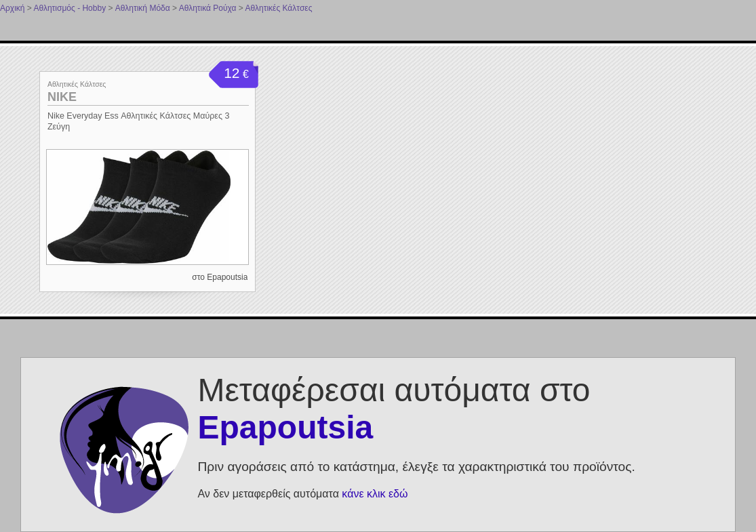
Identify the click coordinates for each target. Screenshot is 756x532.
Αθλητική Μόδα (143, 8)
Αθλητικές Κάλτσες (279, 8)
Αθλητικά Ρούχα (208, 8)
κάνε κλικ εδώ (375, 494)
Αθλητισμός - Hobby (69, 8)
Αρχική (12, 8)
